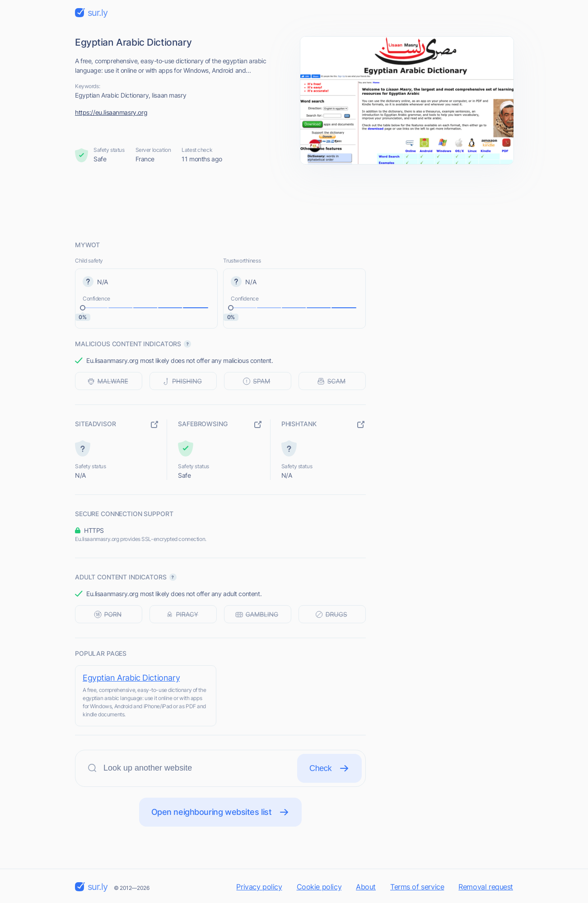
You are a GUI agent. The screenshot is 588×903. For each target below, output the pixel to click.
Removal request (486, 887)
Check (329, 768)
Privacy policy (259, 887)
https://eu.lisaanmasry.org (111, 112)
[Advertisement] (294, 202)
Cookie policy (319, 887)
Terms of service (417, 887)
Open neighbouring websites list (221, 812)
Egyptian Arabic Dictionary (131, 678)
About (366, 887)
